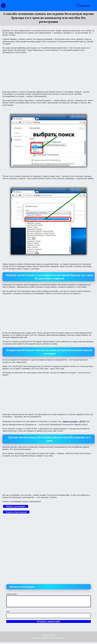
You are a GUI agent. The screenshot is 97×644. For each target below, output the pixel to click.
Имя (8, 611)
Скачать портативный (16, 512)
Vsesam (83, 5)
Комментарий (12, 594)
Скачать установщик (16, 506)
